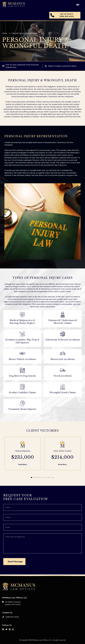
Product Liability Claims (22, 393)
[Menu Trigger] (78, 5)
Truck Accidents (63, 376)
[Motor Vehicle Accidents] (22, 353)
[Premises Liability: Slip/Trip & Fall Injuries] (22, 334)
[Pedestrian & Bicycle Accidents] (63, 334)
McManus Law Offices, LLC (19, 5)
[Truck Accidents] (63, 370)
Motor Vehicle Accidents (22, 359)
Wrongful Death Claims (63, 393)
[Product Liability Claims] (22, 387)
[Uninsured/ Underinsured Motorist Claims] (63, 315)
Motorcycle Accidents (63, 359)
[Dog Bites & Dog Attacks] (22, 370)
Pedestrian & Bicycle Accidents (63, 340)
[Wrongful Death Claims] (63, 387)
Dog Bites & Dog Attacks (22, 376)
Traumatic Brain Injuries (22, 409)
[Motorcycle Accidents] (63, 353)
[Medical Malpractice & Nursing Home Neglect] (22, 315)
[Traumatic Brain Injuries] (22, 403)
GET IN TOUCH (67, 15)
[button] (32, 477)
